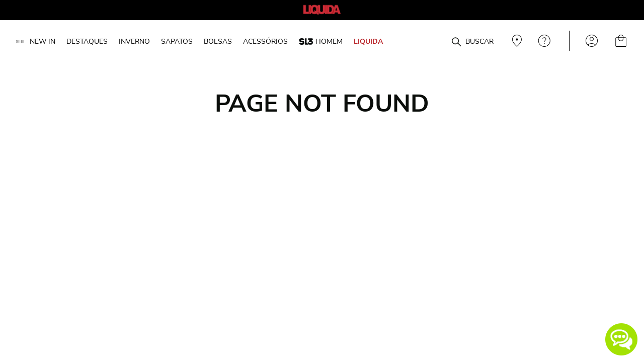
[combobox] (439, 41)
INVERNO (134, 41)
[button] (621, 339)
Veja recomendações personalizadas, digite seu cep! (516, 41)
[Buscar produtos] (456, 42)
